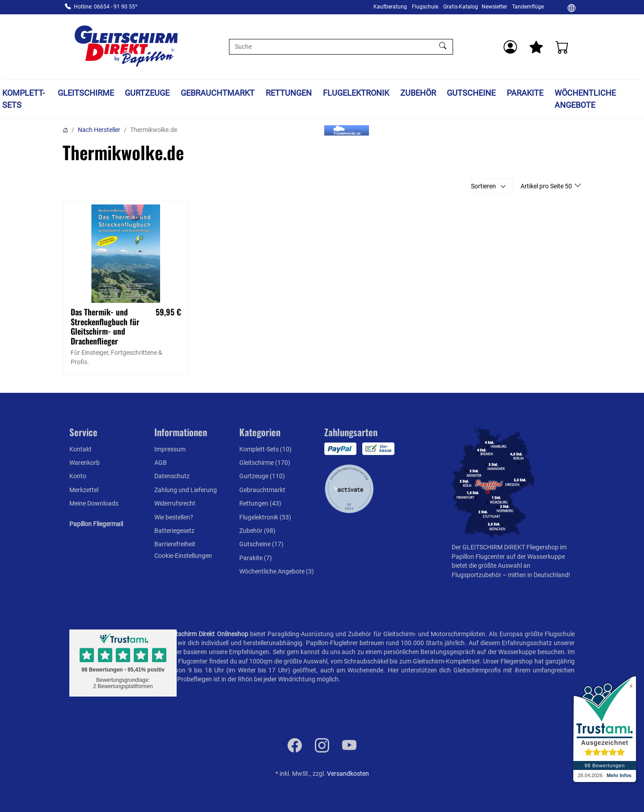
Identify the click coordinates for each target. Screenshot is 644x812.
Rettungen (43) (260, 503)
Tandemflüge (528, 7)
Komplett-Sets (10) (265, 449)
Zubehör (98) (257, 531)
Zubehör (418, 93)
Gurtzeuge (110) (262, 476)
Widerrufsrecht (175, 503)
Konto (78, 476)
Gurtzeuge (147, 93)
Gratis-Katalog (461, 7)
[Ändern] (572, 8)
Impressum (170, 449)
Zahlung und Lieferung (186, 490)
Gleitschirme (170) (265, 463)
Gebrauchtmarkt (218, 93)
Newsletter (494, 7)
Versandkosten (348, 774)
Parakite (525, 93)
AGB (161, 463)
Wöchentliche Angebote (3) (277, 571)
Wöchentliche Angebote (585, 99)
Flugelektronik (356, 93)
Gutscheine (471, 93)
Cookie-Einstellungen (183, 556)
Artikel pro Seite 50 (547, 186)
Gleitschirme (86, 93)
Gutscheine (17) (261, 544)
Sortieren (483, 186)
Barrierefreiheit (175, 544)
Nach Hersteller (99, 130)
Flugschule (425, 7)
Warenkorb (85, 463)
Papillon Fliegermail (96, 524)
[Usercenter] (510, 47)
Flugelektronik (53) (265, 517)
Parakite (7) (256, 558)
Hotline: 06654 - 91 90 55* (106, 7)
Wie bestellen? (174, 517)
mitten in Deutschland (538, 575)
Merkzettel (84, 490)
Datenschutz (172, 476)
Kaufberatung (390, 7)
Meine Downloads (94, 503)
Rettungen (289, 93)
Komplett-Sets (23, 99)
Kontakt (80, 449)
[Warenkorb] (562, 47)
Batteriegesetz (174, 531)
